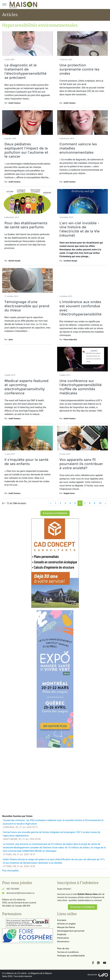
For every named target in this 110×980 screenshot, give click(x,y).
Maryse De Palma (66, 927)
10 (100, 503)
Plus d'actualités (10, 871)
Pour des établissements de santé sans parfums (26, 225)
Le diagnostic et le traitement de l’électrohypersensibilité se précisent (25, 71)
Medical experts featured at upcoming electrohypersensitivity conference (26, 387)
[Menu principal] (4, 4)
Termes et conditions (68, 952)
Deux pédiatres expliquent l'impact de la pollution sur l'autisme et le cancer (26, 150)
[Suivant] (106, 503)
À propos (62, 920)
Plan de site (63, 948)
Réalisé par (92, 975)
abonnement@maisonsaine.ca (20, 893)
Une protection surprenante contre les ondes (79, 69)
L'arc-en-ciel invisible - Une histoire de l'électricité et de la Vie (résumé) (80, 229)
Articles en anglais (66, 924)
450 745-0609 (13, 889)
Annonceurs (63, 941)
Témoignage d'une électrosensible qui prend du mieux (27, 306)
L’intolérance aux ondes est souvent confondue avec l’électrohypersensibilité (80, 308)
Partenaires (63, 938)
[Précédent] (51, 503)
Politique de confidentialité (71, 956)
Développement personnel (71, 931)
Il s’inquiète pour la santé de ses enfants (26, 462)
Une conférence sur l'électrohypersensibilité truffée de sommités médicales (81, 387)
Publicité (62, 934)
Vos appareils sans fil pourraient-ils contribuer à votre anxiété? (81, 464)
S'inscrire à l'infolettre (55, 513)
